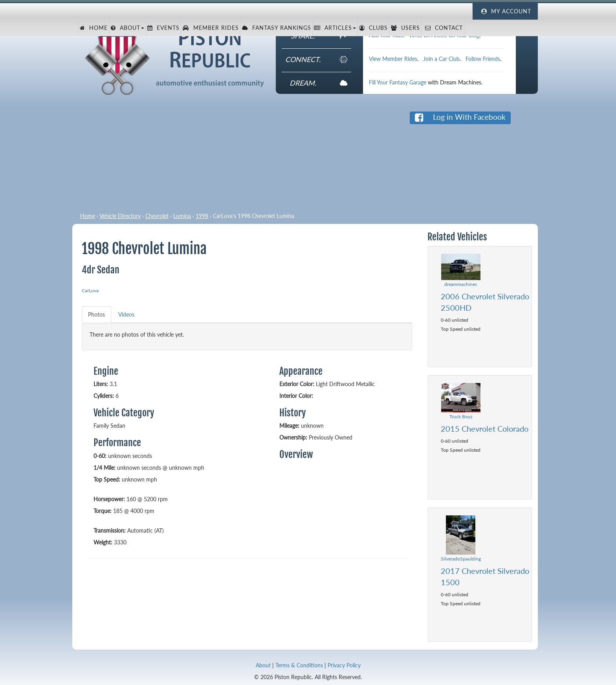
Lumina (182, 216)
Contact (443, 28)
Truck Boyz (461, 417)
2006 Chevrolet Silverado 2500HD (485, 302)
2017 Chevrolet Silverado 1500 (485, 576)
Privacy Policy (344, 665)
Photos (96, 314)
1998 (202, 216)
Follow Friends (483, 59)
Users (405, 28)
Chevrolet (157, 216)
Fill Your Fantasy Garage (398, 82)
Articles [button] (335, 28)
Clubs (373, 28)
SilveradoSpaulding (461, 559)
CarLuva (90, 290)
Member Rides (211, 28)
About (263, 665)
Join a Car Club (441, 59)
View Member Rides (393, 59)
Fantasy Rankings (277, 28)
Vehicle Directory (120, 216)
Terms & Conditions (299, 665)
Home (94, 28)
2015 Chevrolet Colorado (485, 429)
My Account (505, 11)
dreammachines (461, 284)
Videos (126, 314)
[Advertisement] (230, 157)
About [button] (127, 28)
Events (163, 28)
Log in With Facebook (460, 117)
